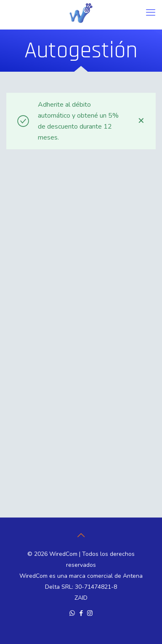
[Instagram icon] (90, 613)
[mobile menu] (151, 13)
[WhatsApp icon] (72, 613)
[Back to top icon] (81, 536)
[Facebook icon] (81, 613)
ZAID (81, 598)
